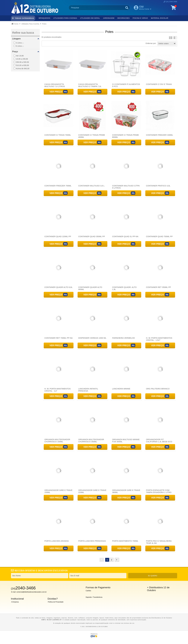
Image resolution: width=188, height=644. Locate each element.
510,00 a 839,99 (21, 65)
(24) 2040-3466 (171, 2)
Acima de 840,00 (21, 69)
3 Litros (19, 43)
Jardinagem (109, 18)
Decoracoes (124, 18)
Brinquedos (45, 18)
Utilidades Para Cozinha (65, 18)
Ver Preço (56, 92)
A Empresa (15, 602)
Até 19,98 (19, 56)
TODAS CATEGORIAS (24, 18)
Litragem (16, 39)
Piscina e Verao (140, 18)
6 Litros (19, 46)
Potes (44, 24)
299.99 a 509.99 (21, 62)
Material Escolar (160, 18)
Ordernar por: (151, 43)
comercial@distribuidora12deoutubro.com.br (31, 592)
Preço (15, 52)
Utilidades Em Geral (90, 18)
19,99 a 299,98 (21, 59)
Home (16, 24)
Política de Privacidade (56, 602)
